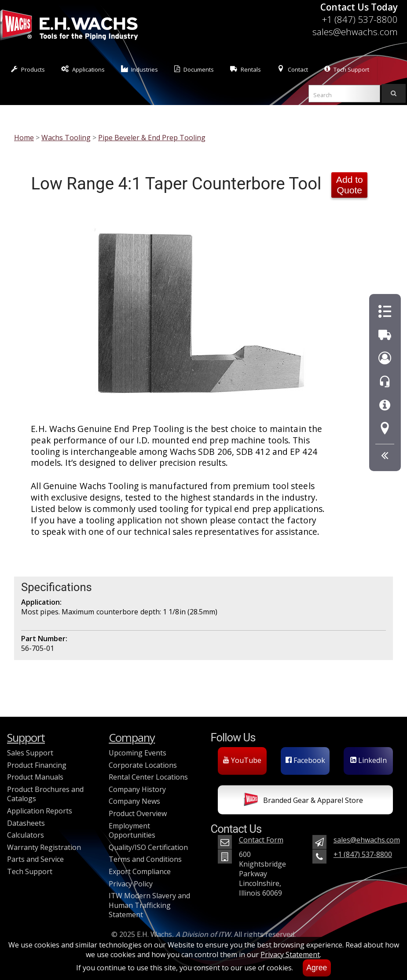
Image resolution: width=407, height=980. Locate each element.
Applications (83, 69)
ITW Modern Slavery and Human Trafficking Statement (149, 905)
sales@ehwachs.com (355, 32)
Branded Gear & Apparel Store (303, 801)
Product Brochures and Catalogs (45, 794)
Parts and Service (35, 859)
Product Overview (138, 813)
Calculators (26, 835)
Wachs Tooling (66, 138)
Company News (134, 801)
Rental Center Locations (148, 777)
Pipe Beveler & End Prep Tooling (152, 138)
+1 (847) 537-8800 (360, 19)
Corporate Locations (143, 765)
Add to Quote (350, 185)
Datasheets (26, 823)
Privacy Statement (290, 955)
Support (26, 738)
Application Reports (40, 811)
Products (28, 69)
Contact (293, 69)
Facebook (305, 760)
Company (132, 738)
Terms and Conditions (145, 859)
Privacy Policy (131, 884)
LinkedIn (368, 760)
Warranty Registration (44, 847)
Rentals (246, 69)
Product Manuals (35, 777)
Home (24, 138)
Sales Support (30, 753)
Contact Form (261, 840)
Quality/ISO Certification (148, 847)
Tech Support (347, 69)
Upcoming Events (137, 753)
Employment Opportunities (132, 831)
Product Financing (37, 765)
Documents (194, 69)
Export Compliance (140, 871)
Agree (317, 968)
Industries (140, 69)
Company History (137, 789)
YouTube (242, 760)
